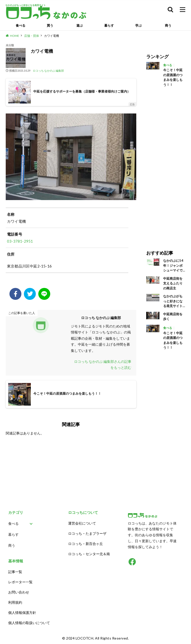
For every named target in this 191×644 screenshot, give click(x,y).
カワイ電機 (51, 36)
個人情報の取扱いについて (29, 623)
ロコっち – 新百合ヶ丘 (86, 544)
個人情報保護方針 (22, 613)
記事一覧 (15, 572)
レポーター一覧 (20, 582)
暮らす (109, 25)
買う (50, 25)
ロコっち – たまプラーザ (87, 533)
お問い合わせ (19, 592)
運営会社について (82, 523)
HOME (15, 36)
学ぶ (139, 25)
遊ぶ (80, 25)
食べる (21, 25)
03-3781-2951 (20, 241)
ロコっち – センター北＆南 (89, 554)
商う (168, 25)
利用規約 (15, 602)
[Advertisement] (166, 165)
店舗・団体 (32, 36)
